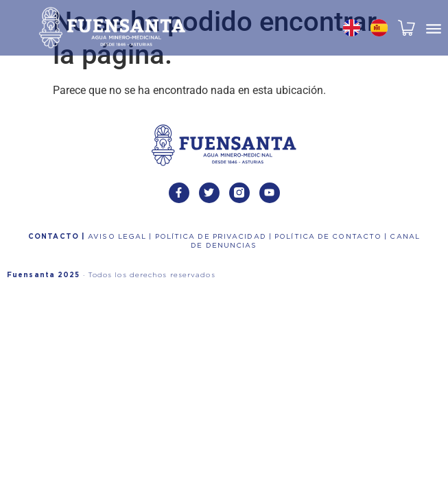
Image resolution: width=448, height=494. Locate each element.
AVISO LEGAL (118, 237)
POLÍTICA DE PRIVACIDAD (212, 237)
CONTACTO (55, 237)
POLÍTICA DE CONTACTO (329, 237)
